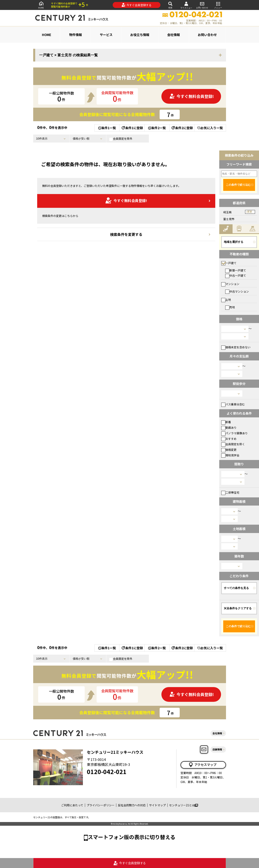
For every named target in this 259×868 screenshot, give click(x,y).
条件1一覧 (107, 128)
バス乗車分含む (233, 404)
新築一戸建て (236, 270)
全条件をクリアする (238, 608)
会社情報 (174, 35)
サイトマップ (157, 805)
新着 (226, 422)
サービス (106, 35)
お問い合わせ (202, 5)
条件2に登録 (182, 128)
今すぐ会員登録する (136, 5)
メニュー (218, 5)
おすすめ (229, 439)
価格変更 (229, 450)
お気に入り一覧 (210, 128)
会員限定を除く (233, 444)
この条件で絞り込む (238, 185)
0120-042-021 (107, 771)
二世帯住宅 (230, 492)
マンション (230, 284)
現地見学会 (230, 455)
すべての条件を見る (236, 588)
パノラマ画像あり (234, 433)
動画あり (229, 428)
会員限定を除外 (121, 139)
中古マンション (237, 291)
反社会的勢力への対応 (132, 805)
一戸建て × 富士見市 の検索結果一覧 (69, 55)
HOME (41, 5)
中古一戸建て (236, 275)
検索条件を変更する (126, 234)
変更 (250, 212)
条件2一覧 (157, 128)
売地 (230, 307)
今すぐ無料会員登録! (192, 96)
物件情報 (76, 35)
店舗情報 (217, 749)
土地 (226, 300)
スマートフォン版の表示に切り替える (132, 837)
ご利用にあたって (72, 805)
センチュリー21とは (184, 805)
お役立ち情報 (140, 35)
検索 (170, 5)
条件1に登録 (132, 128)
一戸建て (229, 263)
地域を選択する (234, 242)
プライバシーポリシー (101, 805)
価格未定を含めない (236, 347)
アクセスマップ (202, 765)
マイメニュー (186, 5)
